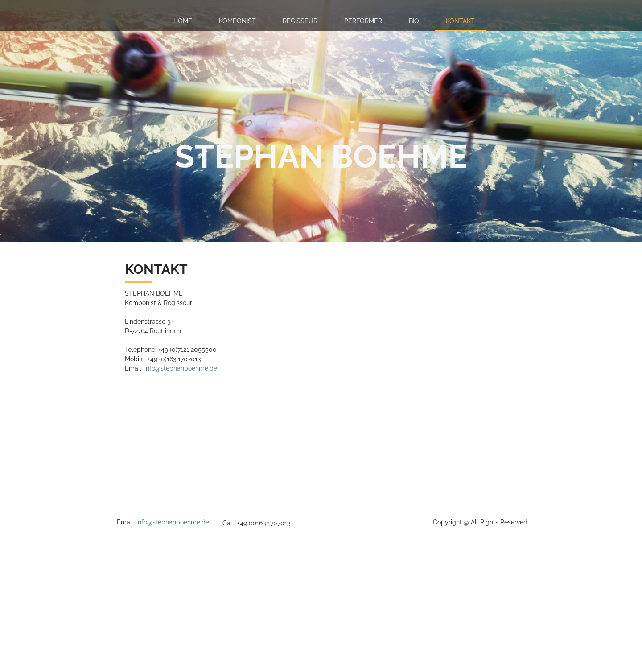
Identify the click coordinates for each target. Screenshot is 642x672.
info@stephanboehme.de (181, 368)
